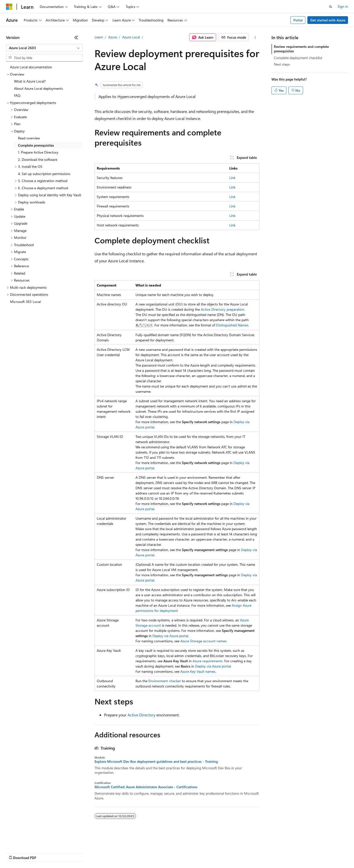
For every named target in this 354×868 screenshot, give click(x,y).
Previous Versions (45, 853)
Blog (68, 853)
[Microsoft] (9, 7)
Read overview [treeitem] (29, 138)
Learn (99, 37)
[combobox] (44, 48)
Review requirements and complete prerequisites (301, 49)
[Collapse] (76, 37)
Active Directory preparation (223, 309)
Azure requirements (208, 661)
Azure (113, 37)
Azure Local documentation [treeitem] (31, 67)
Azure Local (131, 37)
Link (232, 178)
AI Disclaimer (16, 853)
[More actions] (255, 37)
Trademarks (207, 853)
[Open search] (331, 7)
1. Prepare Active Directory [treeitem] (38, 152)
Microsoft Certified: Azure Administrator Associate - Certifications (146, 787)
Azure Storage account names (203, 641)
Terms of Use (182, 853)
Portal (298, 20)
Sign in (343, 6)
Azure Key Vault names (198, 671)
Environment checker (165, 681)
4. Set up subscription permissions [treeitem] (44, 174)
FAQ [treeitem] (17, 95)
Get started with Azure (328, 20)
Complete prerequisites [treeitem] (36, 145)
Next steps (282, 64)
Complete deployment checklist (298, 58)
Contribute (89, 853)
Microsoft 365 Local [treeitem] (25, 302)
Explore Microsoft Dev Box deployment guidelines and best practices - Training (156, 762)
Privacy (109, 853)
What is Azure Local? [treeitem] (30, 81)
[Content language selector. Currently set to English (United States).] (29, 841)
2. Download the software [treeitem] (38, 159)
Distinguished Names (232, 325)
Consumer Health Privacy (143, 853)
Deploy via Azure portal (170, 636)
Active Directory (141, 715)
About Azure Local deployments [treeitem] (38, 88)
